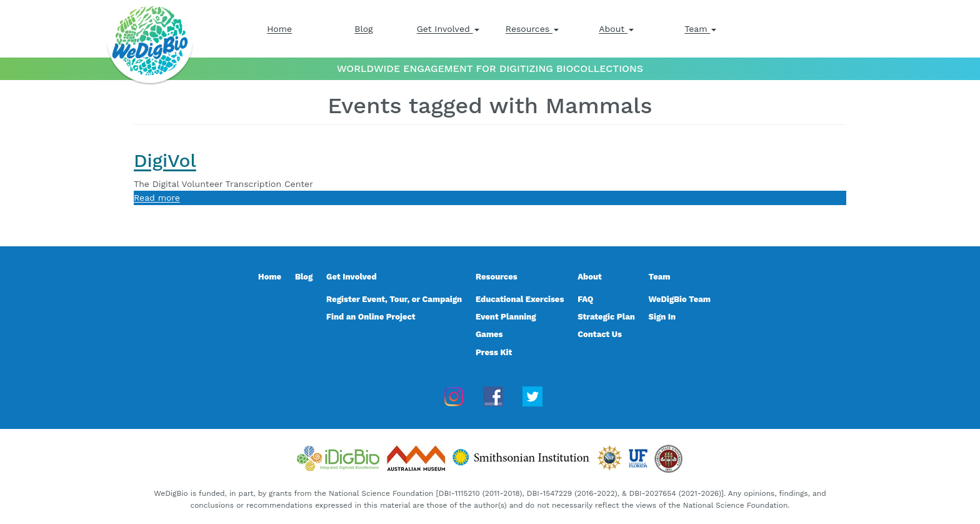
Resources (532, 29)
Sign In (662, 317)
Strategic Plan (606, 317)
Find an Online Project (371, 317)
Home (279, 29)
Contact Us (600, 334)
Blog (363, 29)
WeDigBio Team (680, 299)
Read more (157, 198)
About (616, 29)
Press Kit (494, 352)
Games (489, 334)
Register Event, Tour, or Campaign (394, 299)
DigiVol (165, 160)
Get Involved (448, 29)
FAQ (585, 299)
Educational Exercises (520, 299)
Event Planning (506, 317)
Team (700, 29)
